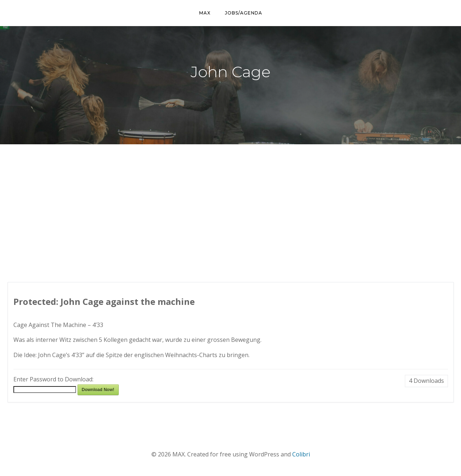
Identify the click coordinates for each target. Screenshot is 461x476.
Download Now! (98, 390)
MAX (205, 13)
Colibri (301, 454)
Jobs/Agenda (244, 13)
